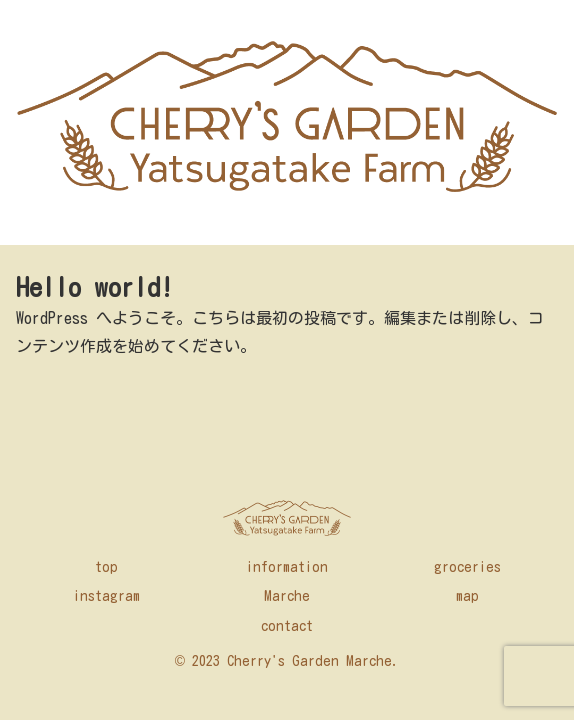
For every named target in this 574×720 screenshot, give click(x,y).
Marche (287, 596)
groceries (467, 567)
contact (287, 626)
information (287, 567)
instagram (106, 596)
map (467, 596)
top (106, 567)
